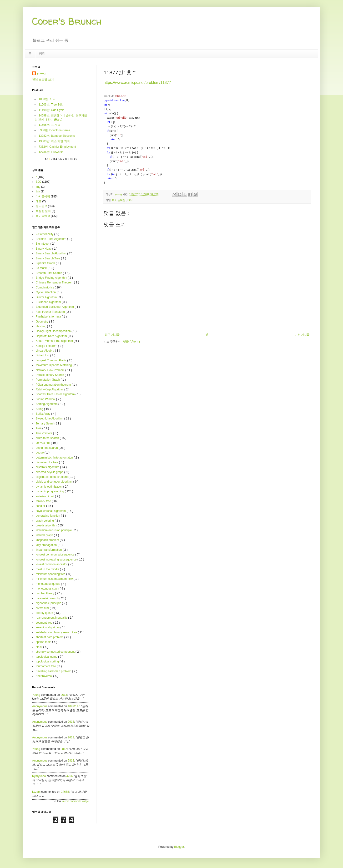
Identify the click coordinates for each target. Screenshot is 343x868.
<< (46, 159)
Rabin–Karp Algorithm (50, 389)
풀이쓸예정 (43, 216)
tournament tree (46, 666)
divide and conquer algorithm (54, 482)
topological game (47, 657)
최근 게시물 (112, 335)
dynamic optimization (49, 487)
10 (72, 159)
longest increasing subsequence (57, 560)
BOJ (130, 200)
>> (76, 159)
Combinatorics (45, 288)
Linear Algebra (45, 351)
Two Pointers (44, 433)
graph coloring (45, 521)
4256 (69, 776)
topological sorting (48, 661)
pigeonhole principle (49, 603)
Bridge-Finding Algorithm (52, 278)
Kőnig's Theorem (47, 346)
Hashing (41, 326)
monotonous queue (48, 584)
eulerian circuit (45, 496)
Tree (39, 428)
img (38, 187)
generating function (48, 516)
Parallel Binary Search (50, 375)
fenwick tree (44, 501)
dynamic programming (50, 491)
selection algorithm (48, 627)
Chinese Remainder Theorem (55, 283)
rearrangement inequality (52, 618)
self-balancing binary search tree (57, 632)
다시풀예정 (119, 200)
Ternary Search (46, 424)
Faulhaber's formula (49, 317)
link (38, 192)
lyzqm (36, 792)
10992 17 (74, 706)
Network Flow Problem (50, 370)
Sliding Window (46, 399)
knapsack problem (48, 540)
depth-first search (47, 448)
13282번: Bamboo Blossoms (57, 136)
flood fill (41, 506)
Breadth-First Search (49, 273)
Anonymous (40, 706)
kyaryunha (39, 776)
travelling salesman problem (54, 671)
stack (39, 647)
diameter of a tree (47, 462)
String (40, 409)
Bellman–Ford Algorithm (51, 239)
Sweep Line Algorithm (50, 419)
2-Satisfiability (45, 234)
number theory (45, 593)
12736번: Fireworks (51, 152)
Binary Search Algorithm (51, 253)
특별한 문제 (43, 211)
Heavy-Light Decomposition (54, 331)
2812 (64, 749)
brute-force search (48, 438)
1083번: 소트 (47, 99)
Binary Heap (44, 249)
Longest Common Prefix (51, 360)
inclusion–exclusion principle (54, 530)
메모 (39, 201)
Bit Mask (42, 268)
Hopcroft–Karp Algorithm (52, 336)
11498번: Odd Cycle (51, 110)
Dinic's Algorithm (47, 297)
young (41, 73)
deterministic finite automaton (55, 458)
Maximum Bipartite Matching (54, 365)
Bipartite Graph (46, 263)
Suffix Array (43, 414)
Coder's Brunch (67, 21)
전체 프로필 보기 (43, 80)
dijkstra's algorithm (48, 467)
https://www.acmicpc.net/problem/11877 (137, 83)
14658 (65, 792)
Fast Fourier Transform (51, 312)
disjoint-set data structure (52, 477)
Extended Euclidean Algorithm (55, 307)
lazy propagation (47, 545)
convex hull (43, 443)
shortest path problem (50, 637)
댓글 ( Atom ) (131, 342)
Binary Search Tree (48, 258)
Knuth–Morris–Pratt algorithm (55, 341)
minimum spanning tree (51, 574)
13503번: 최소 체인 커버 (54, 141)
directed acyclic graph (50, 472)
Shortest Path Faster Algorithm (56, 394)
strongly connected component (56, 652)
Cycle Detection (46, 292)
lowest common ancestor (52, 564)
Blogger (179, 847)
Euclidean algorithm (49, 302)
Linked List (43, 355)
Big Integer (43, 244)
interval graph (45, 535)
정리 (42, 53)
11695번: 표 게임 (49, 125)
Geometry (42, 322)
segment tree (44, 623)
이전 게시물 (302, 335)
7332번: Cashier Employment (57, 147)
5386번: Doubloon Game (54, 130)
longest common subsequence (55, 555)
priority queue (45, 613)
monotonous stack (48, 589)
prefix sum (43, 608)
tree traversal (44, 676)
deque (40, 453)
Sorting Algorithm (47, 404)
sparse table (44, 642)
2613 (64, 695)
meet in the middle (48, 569)
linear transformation (49, 550)
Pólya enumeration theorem (54, 385)
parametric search (48, 598)
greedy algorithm (47, 525)
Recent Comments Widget (75, 801)
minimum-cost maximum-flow (55, 579)
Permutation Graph (48, 380)
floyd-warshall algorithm (51, 511)
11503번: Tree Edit (50, 105)
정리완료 (41, 206)
